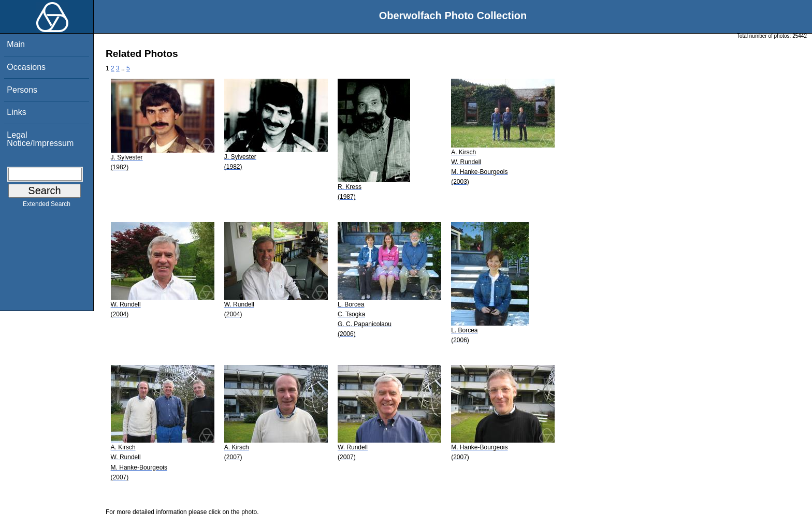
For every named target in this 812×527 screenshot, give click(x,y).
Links (16, 112)
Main (16, 44)
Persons (22, 90)
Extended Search (47, 206)
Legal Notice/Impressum (40, 139)
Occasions (26, 67)
